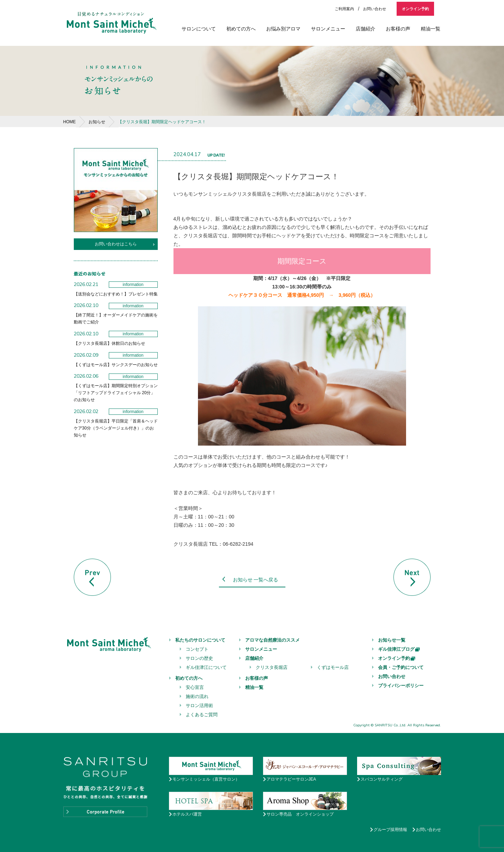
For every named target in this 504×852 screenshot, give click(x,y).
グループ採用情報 (390, 830)
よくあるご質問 (202, 715)
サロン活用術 (199, 706)
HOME (70, 122)
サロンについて (199, 29)
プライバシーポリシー (401, 686)
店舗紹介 (365, 29)
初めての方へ (241, 29)
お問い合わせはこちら (116, 244)
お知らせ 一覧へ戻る (256, 580)
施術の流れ (197, 696)
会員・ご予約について (401, 667)
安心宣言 (195, 687)
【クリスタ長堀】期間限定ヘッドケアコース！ (162, 122)
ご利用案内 (344, 9)
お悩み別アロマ (283, 29)
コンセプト (197, 649)
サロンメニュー (328, 29)
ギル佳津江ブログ (399, 649)
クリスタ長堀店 (272, 667)
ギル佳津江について (206, 667)
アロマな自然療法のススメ (272, 640)
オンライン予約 (415, 9)
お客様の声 (398, 29)
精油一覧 (431, 29)
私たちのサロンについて (200, 640)
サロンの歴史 (199, 658)
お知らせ (97, 122)
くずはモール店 (333, 667)
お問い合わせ (375, 9)
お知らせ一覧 (392, 640)
